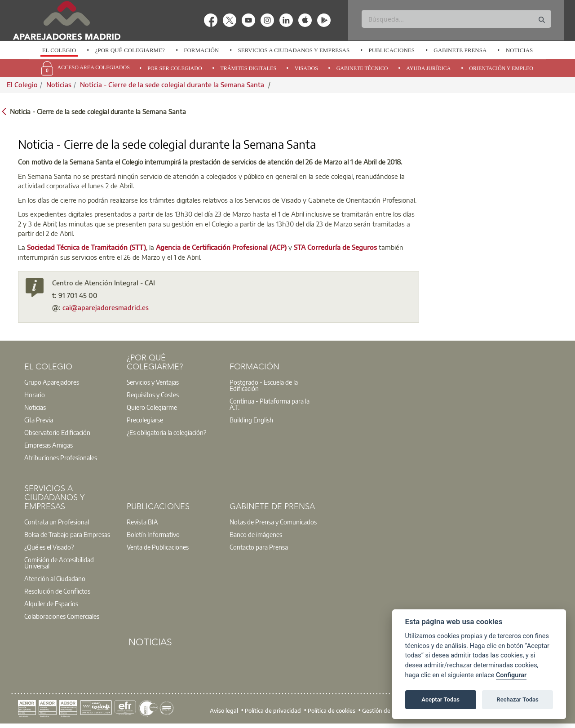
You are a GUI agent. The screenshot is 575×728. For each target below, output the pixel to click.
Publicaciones (391, 50)
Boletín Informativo (153, 534)
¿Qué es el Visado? (49, 547)
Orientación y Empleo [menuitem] (501, 68)
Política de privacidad (273, 710)
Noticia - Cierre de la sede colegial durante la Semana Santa (173, 84)
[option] (59, 50)
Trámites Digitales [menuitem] (248, 68)
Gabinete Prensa (460, 50)
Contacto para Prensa (259, 547)
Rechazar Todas (517, 699)
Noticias (520, 50)
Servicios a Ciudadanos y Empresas (294, 50)
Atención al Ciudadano (55, 578)
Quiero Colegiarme (152, 407)
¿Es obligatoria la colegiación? (166, 432)
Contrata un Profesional (57, 522)
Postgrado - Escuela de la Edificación (264, 385)
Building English (251, 420)
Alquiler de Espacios (51, 604)
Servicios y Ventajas (153, 382)
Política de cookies (332, 710)
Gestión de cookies (387, 710)
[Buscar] (456, 19)
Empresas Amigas (49, 445)
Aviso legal (224, 710)
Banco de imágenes (256, 534)
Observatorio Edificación (57, 432)
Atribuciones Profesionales (61, 457)
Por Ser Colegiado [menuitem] (175, 68)
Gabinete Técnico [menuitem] (362, 68)
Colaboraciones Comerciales (62, 616)
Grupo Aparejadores (52, 382)
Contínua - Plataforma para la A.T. (270, 404)
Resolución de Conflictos (57, 591)
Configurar (511, 675)
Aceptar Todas (440, 699)
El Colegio (59, 50)
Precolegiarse (145, 420)
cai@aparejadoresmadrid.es (106, 307)
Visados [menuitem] (306, 68)
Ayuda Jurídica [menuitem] (428, 68)
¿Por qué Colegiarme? (130, 50)
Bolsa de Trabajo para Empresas (67, 534)
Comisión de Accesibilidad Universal (59, 563)
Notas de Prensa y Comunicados (273, 522)
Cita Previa (39, 420)
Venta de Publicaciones (158, 547)
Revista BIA (142, 522)
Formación (201, 50)
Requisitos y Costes (153, 395)
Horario (35, 395)
